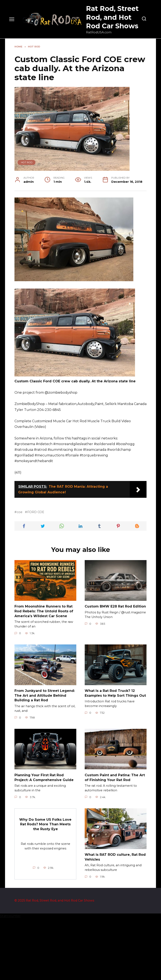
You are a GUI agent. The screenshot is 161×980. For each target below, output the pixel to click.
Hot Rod (27, 162)
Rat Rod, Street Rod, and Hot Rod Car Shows (112, 17)
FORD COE (36, 574)
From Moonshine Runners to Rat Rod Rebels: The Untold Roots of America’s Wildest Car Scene (44, 673)
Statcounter (10, 977)
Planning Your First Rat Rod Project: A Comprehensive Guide (44, 839)
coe (20, 574)
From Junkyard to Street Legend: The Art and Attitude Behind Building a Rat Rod (45, 757)
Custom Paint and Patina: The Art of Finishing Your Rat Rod (115, 839)
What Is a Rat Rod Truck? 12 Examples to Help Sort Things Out (115, 755)
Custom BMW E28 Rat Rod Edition (115, 668)
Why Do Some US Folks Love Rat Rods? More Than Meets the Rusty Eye (45, 886)
